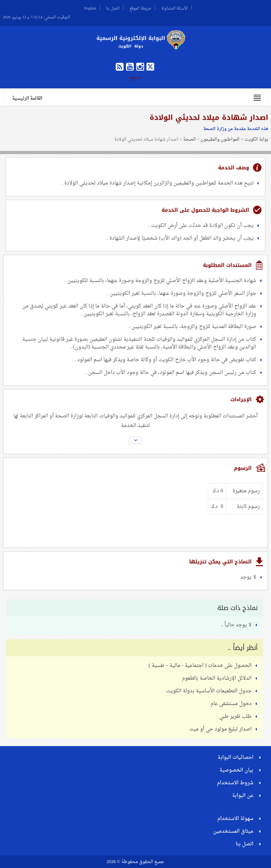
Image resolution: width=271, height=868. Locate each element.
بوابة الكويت (256, 139)
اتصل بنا (113, 7)
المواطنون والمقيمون (220, 139)
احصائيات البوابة (236, 758)
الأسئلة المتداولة (174, 7)
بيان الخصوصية (236, 770)
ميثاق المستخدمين (233, 831)
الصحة (189, 139)
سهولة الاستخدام (235, 819)
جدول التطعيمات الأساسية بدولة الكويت (209, 691)
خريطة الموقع (140, 7)
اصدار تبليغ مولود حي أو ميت (220, 729)
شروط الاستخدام (235, 783)
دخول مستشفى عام (231, 704)
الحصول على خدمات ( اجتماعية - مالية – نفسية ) (200, 666)
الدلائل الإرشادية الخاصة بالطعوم (217, 678)
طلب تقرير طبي (235, 717)
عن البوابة (243, 796)
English (90, 7)
